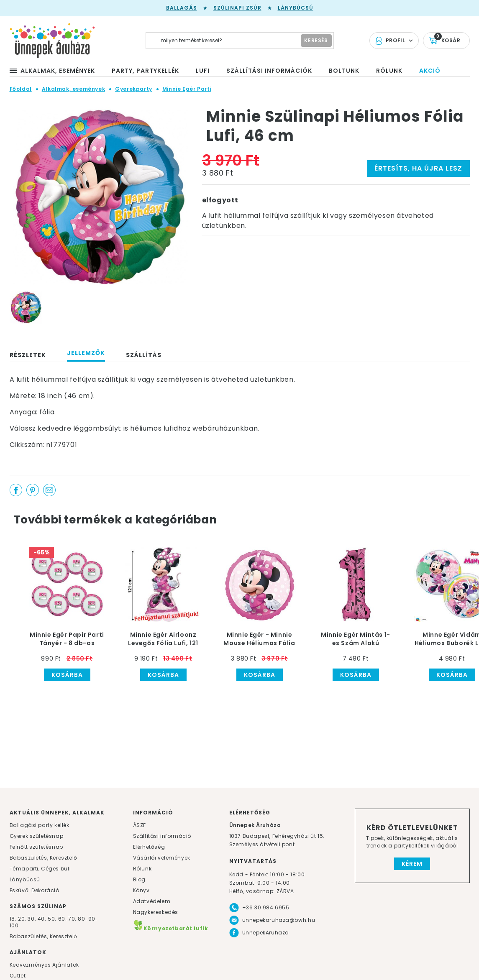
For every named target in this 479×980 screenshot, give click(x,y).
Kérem (412, 864)
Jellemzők (86, 353)
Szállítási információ (162, 836)
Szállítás (144, 355)
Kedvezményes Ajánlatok (44, 965)
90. (93, 919)
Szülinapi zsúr (237, 8)
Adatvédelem (152, 901)
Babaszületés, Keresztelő (44, 858)
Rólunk (142, 869)
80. (83, 919)
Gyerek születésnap (37, 836)
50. (53, 919)
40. (42, 919)
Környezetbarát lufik (171, 928)
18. (13, 919)
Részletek (28, 355)
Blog (139, 879)
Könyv (141, 890)
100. (15, 925)
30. (32, 919)
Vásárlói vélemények (162, 858)
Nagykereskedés (156, 912)
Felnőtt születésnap (36, 847)
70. (73, 919)
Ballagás (182, 8)
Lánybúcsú (296, 8)
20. (22, 919)
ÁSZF (140, 825)
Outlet (18, 976)
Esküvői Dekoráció (35, 890)
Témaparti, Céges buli (40, 869)
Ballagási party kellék (40, 825)
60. (63, 919)
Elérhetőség (149, 847)
